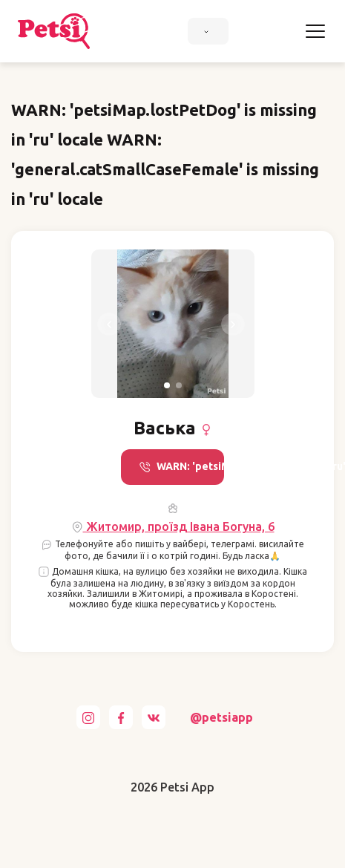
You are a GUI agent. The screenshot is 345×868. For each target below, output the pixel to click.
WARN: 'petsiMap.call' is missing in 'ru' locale (181, 467)
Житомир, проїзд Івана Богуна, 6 (173, 527)
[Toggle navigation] (315, 31)
